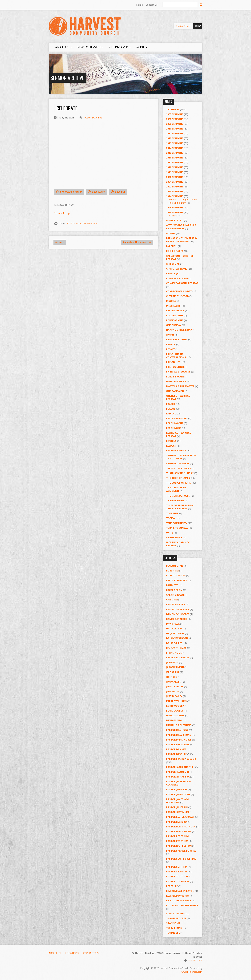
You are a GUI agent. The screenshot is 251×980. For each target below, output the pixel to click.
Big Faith (172, 246)
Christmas (173, 264)
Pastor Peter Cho (178, 836)
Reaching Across (177, 418)
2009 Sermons (175, 124)
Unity (60, 242)
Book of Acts (175, 251)
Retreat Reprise (176, 451)
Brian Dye (172, 585)
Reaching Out (175, 423)
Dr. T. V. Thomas (176, 648)
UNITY (170, 533)
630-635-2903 (195, 960)
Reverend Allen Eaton (180, 891)
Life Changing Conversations (176, 356)
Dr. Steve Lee (174, 643)
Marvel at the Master (180, 386)
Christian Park (176, 604)
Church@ (172, 273)
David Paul (173, 624)
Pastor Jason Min (178, 772)
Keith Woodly (175, 706)
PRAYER (170, 404)
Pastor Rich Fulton (179, 846)
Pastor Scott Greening (181, 859)
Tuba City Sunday (177, 528)
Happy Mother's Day (179, 330)
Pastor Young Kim (178, 881)
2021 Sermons (175, 182)
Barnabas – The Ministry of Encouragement (182, 240)
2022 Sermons (175, 187)
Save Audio (96, 192)
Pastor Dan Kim (176, 749)
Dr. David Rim (174, 629)
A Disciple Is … (175, 220)
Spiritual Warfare (178, 464)
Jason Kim (172, 662)
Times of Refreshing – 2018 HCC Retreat (180, 507)
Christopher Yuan (178, 609)
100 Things (173, 109)
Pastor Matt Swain (179, 831)
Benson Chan (175, 566)
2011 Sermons (175, 133)
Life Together (175, 367)
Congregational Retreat (182, 283)
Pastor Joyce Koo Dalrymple (178, 801)
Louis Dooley (175, 711)
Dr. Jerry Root (175, 633)
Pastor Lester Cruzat (180, 817)
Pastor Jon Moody (178, 794)
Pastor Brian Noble (179, 740)
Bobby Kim (172, 571)
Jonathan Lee (175, 686)
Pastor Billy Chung (179, 735)
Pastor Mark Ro (176, 822)
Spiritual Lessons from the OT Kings (181, 457)
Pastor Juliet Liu (177, 807)
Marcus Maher (175, 715)
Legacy (170, 349)
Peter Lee (172, 886)
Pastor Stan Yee (177, 872)
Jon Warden (174, 682)
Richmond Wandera (179, 901)
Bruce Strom (174, 590)
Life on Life (173, 362)
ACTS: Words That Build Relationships (181, 227)
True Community (177, 523)
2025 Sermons (175, 208)
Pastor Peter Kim (177, 841)
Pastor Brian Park (178, 744)
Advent (171, 233)
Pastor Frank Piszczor (181, 759)
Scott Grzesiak (176, 913)
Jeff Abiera (173, 672)
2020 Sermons (175, 177)
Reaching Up (174, 428)
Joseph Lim (173, 691)
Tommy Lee (173, 933)
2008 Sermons (175, 119)
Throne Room (175, 500)
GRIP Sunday (174, 325)
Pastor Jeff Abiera (178, 777)
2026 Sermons (175, 212)
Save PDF (118, 192)
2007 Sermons (175, 114)
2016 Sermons (175, 158)
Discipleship (174, 306)
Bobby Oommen (176, 575)
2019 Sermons (175, 172)
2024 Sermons (74, 223)
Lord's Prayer (175, 377)
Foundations (175, 320)
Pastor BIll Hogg (177, 730)
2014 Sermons (175, 148)
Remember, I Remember (137, 242)
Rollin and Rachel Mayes (182, 905)
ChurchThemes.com (192, 972)
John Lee (172, 677)
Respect (171, 446)
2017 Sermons (175, 162)
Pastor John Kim (177, 789)
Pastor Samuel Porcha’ (181, 851)
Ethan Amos (174, 653)
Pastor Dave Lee (93, 118)
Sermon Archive (67, 78)
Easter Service (175, 310)
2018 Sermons (175, 167)
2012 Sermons (175, 138)
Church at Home (177, 269)
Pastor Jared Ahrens (180, 767)
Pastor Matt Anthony (181, 827)
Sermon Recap (62, 213)
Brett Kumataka (177, 580)
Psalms (171, 409)
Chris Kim (172, 600)
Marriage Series (176, 381)
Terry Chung (174, 928)
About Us (55, 953)
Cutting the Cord (177, 296)
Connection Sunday (179, 291)
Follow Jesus (175, 315)
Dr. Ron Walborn (177, 638)
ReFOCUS (171, 441)
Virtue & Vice (174, 537)
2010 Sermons (175, 129)
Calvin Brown (175, 595)
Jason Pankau (175, 667)
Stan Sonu (173, 923)
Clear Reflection (177, 278)
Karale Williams (176, 701)
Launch (171, 344)
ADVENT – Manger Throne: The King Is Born (183, 201)
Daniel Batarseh (177, 619)
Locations (72, 953)
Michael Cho (174, 720)
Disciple (171, 301)
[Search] (180, 5)
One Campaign (90, 223)
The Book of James (178, 478)
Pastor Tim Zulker (178, 876)
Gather (172, 216)
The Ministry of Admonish (176, 489)
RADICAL (171, 414)
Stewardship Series (178, 468)
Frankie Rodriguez (178, 658)
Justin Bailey (174, 696)
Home (140, 5)
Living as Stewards (178, 372)
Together (172, 513)
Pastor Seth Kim (177, 867)
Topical (171, 518)
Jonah (170, 335)
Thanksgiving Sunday (180, 473)
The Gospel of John (179, 483)
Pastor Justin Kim (178, 812)
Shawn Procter (176, 918)
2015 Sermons (175, 153)
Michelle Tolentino (179, 725)
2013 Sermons (175, 143)
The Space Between (178, 496)
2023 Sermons (175, 191)
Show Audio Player (69, 192)
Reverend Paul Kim (178, 896)
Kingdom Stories (177, 339)
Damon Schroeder (178, 614)
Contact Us (152, 5)
